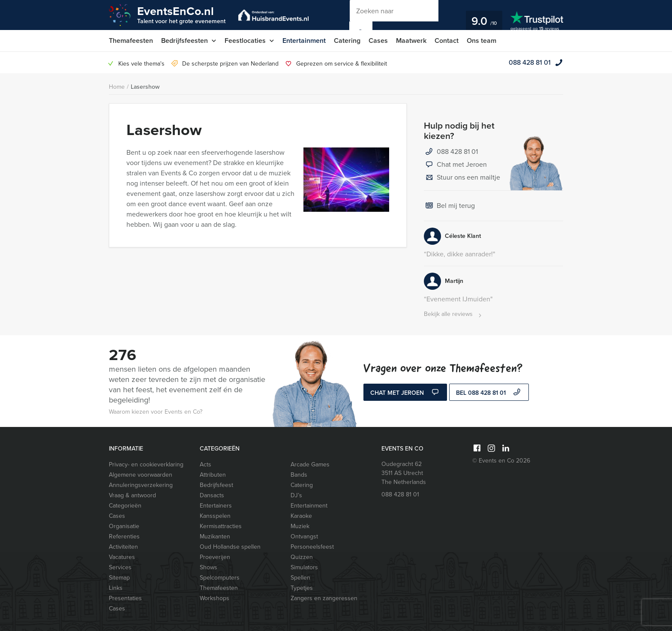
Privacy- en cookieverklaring (146, 464)
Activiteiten (123, 547)
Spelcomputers (220, 578)
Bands (299, 475)
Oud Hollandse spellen (230, 547)
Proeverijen (215, 557)
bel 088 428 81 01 (489, 393)
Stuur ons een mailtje (462, 178)
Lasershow (145, 87)
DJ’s (296, 495)
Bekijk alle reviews (454, 314)
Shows (208, 567)
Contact (447, 41)
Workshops (214, 598)
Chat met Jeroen (455, 165)
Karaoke (301, 516)
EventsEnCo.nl (181, 14)
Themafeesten (131, 41)
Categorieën (125, 506)
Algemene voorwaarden (141, 475)
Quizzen (302, 557)
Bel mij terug (449, 206)
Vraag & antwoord (132, 495)
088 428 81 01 (530, 62)
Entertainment (304, 41)
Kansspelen (215, 516)
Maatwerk (411, 41)
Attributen (213, 475)
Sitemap (119, 578)
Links (116, 588)
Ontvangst (304, 536)
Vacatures (122, 557)
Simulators (304, 567)
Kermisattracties (221, 526)
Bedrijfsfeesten (184, 41)
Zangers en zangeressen (324, 598)
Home (117, 87)
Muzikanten (215, 536)
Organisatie (124, 526)
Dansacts (212, 495)
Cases (378, 41)
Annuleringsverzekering (141, 485)
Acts (205, 464)
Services (120, 567)
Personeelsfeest (312, 547)
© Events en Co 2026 (501, 461)
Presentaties (125, 598)
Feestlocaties (245, 41)
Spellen (300, 578)
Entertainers (216, 506)
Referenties (124, 536)
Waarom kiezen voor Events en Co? (156, 412)
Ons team (481, 41)
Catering (347, 41)
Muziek (300, 526)
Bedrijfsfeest (216, 485)
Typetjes (302, 588)
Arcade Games (310, 464)
